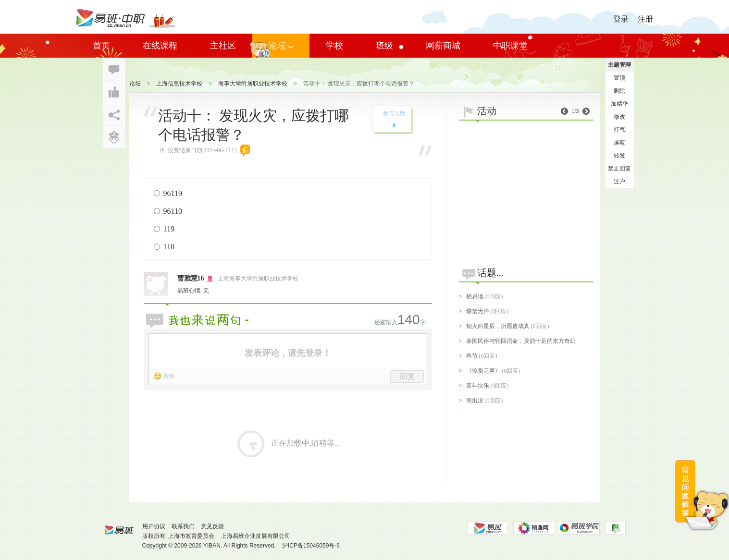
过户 (619, 182)
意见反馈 (212, 526)
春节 (472, 356)
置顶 (619, 78)
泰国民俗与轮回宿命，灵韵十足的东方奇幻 (521, 341)
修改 (619, 117)
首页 (101, 46)
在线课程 (160, 46)
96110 (173, 211)
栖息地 (475, 296)
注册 (645, 19)
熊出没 (475, 401)
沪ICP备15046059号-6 (311, 546)
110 (169, 247)
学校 (334, 46)
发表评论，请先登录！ (288, 353)
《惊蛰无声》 (483, 371)
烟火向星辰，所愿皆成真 (498, 326)
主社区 (223, 46)
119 (169, 229)
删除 (619, 91)
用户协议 (154, 526)
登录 (621, 19)
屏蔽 (619, 143)
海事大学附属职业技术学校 (253, 84)
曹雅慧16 (191, 278)
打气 (619, 130)
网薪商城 (443, 46)
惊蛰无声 (478, 311)
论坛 (281, 46)
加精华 (619, 104)
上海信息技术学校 (179, 84)
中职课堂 (510, 46)
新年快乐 (478, 386)
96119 (173, 193)
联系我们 (183, 526)
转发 (619, 156)
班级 (384, 46)
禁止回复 (619, 169)
